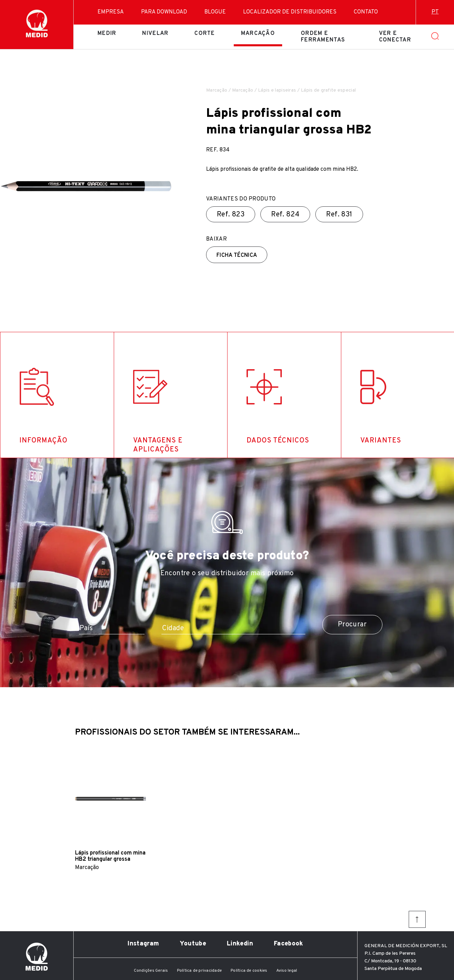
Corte (205, 34)
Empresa (111, 12)
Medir (107, 34)
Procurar (352, 625)
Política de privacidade (200, 971)
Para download (164, 12)
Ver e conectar (395, 37)
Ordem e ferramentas (323, 37)
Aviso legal (287, 971)
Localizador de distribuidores (290, 12)
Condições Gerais (151, 971)
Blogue (215, 12)
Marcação (258, 34)
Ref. (231, 215)
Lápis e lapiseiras (277, 90)
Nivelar (155, 34)
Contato (366, 12)
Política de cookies (249, 971)
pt (435, 12)
